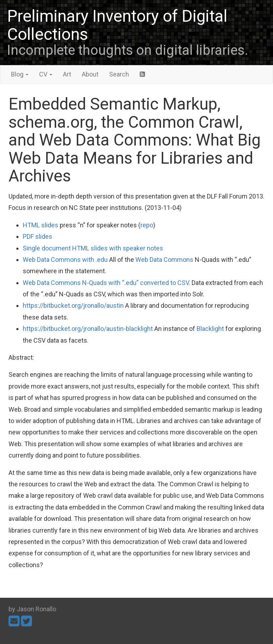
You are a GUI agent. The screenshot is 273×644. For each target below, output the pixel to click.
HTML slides (41, 225)
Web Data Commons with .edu (65, 260)
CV (46, 74)
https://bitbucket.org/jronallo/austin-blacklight (88, 329)
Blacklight (210, 329)
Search (119, 74)
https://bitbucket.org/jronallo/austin (73, 305)
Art (67, 74)
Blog (20, 74)
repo (147, 225)
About (90, 74)
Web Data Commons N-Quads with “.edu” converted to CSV (106, 283)
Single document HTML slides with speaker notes (93, 248)
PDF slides (38, 236)
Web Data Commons (164, 260)
